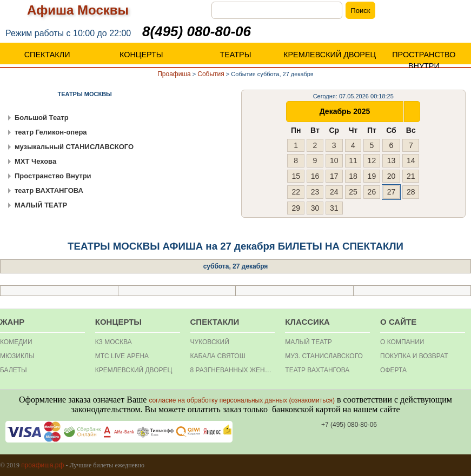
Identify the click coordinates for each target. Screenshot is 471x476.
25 (353, 192)
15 (296, 176)
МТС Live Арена (122, 356)
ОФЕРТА (393, 370)
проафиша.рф (42, 465)
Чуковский (210, 342)
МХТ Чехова (35, 161)
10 (334, 160)
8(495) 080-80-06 (197, 31)
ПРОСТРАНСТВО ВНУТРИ (424, 60)
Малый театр (308, 342)
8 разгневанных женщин (233, 370)
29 (296, 208)
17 (334, 176)
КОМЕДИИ (16, 342)
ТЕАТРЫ (235, 55)
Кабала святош (218, 356)
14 (411, 160)
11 (353, 160)
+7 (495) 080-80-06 (349, 425)
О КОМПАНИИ (402, 342)
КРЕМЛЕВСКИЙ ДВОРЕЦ (330, 55)
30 (315, 208)
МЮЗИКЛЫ (17, 356)
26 (372, 192)
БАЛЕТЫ (14, 370)
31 (334, 208)
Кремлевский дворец (134, 370)
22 (296, 192)
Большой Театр (42, 118)
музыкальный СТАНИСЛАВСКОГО (74, 147)
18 (353, 176)
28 (411, 192)
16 (315, 176)
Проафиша (174, 74)
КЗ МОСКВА (114, 342)
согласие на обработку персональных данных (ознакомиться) (242, 400)
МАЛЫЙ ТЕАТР (41, 205)
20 (392, 176)
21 (411, 176)
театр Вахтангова (317, 370)
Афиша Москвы (78, 10)
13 (392, 160)
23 (315, 192)
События (211, 74)
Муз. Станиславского (324, 356)
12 (372, 160)
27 (392, 192)
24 (334, 192)
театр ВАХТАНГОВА (49, 190)
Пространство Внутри (53, 176)
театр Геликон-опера (51, 132)
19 (372, 176)
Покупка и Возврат (414, 356)
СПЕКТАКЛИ (47, 55)
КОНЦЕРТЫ (141, 55)
